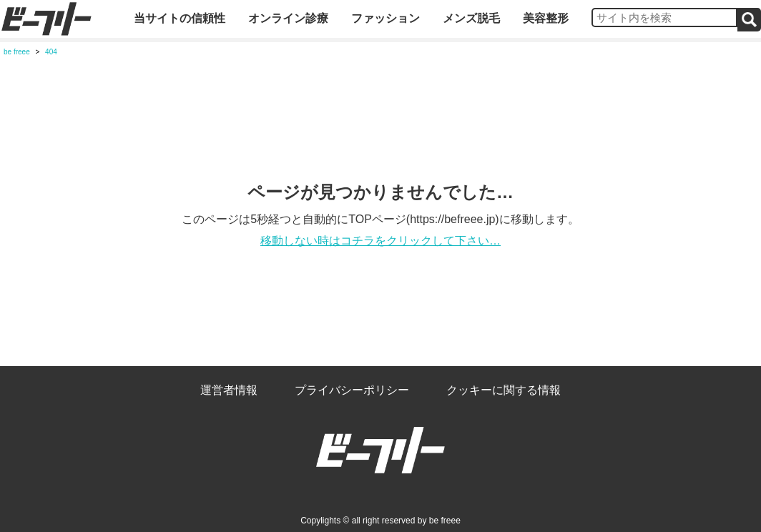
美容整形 (546, 18)
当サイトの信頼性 (180, 18)
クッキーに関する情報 (504, 390)
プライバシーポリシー (352, 390)
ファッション (386, 18)
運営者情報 (229, 390)
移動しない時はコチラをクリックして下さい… (380, 241)
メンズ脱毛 (471, 18)
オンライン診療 (288, 18)
